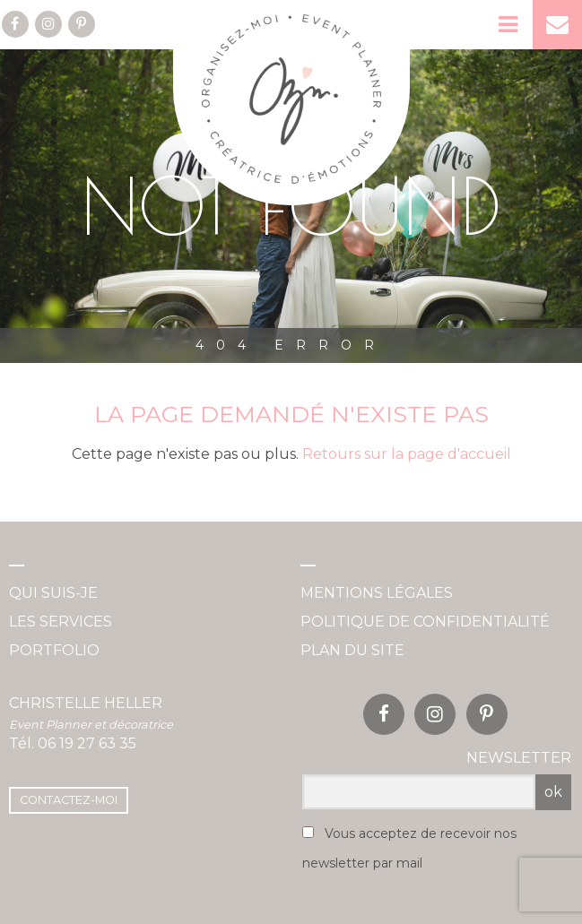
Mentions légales (377, 593)
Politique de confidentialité (425, 622)
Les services (61, 622)
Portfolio (54, 650)
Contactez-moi (69, 800)
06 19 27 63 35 (87, 743)
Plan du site (352, 650)
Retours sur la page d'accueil (407, 454)
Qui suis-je (53, 593)
